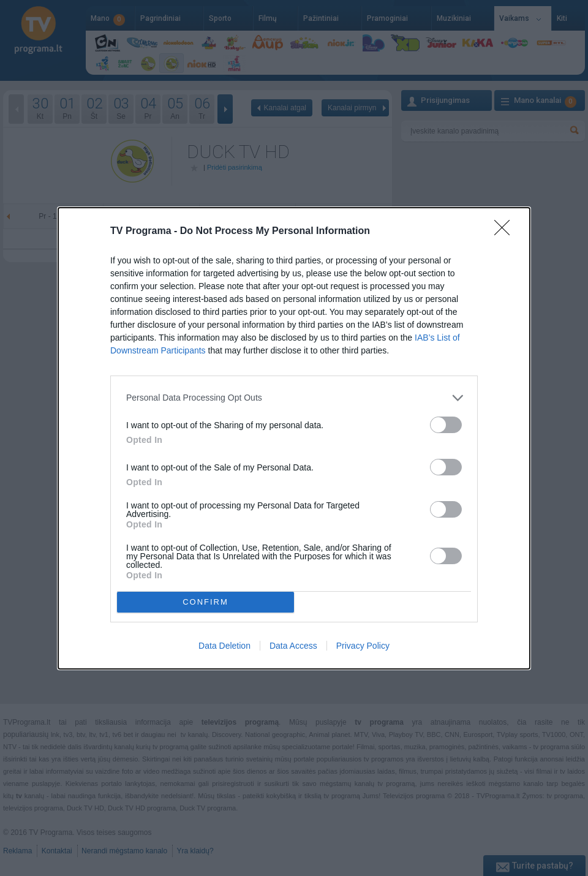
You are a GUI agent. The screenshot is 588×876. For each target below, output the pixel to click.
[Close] (506, 232)
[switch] (446, 425)
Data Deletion (224, 646)
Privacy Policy (363, 646)
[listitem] (294, 398)
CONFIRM (205, 601)
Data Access (293, 646)
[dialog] (294, 438)
